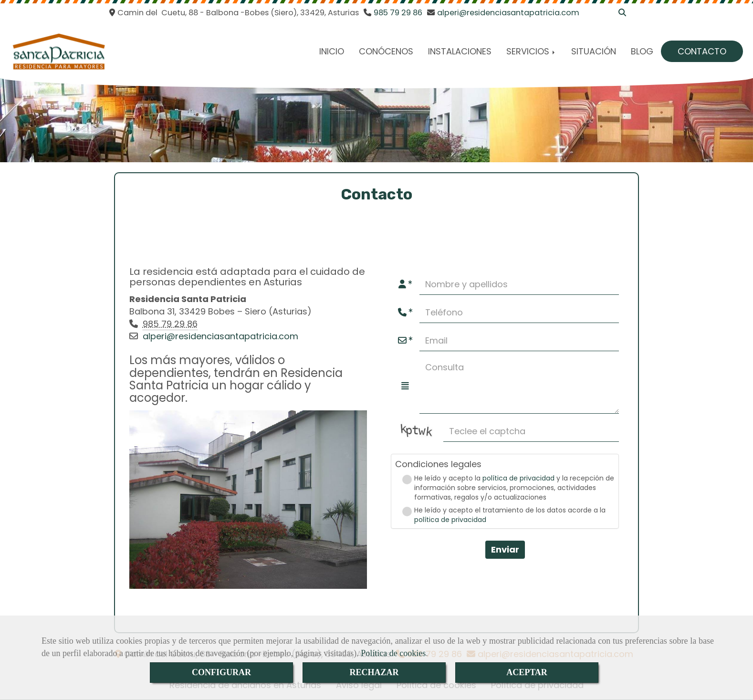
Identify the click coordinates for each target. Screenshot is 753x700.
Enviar (505, 549)
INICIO (332, 51)
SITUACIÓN (594, 51)
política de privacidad (518, 478)
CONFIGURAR (221, 672)
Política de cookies (393, 653)
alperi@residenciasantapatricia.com (220, 336)
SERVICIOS (531, 51)
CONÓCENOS (386, 51)
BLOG (642, 51)
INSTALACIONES (460, 51)
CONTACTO (702, 51)
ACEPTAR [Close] (527, 672)
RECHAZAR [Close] (374, 672)
